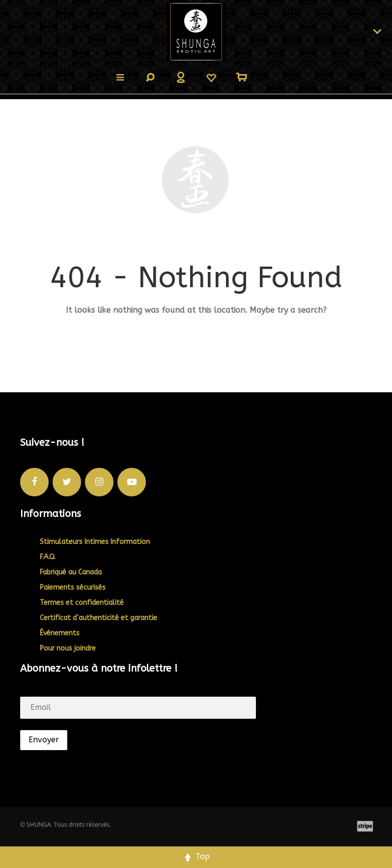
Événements (60, 633)
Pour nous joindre (68, 648)
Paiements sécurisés (73, 587)
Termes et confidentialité (82, 603)
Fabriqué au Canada (71, 572)
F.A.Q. (48, 557)
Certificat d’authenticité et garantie (98, 618)
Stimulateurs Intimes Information (95, 542)
